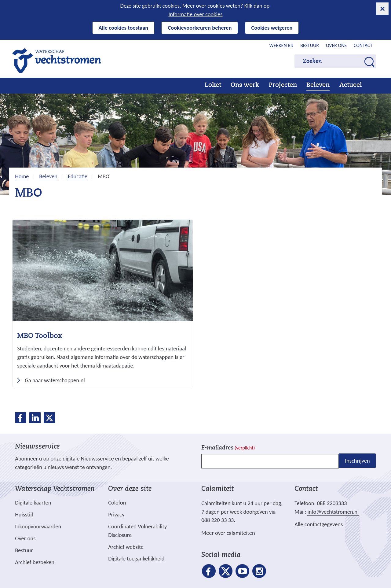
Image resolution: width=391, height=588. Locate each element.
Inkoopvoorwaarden (38, 526)
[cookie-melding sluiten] (382, 9)
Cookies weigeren (272, 28)
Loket (213, 85)
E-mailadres (228, 448)
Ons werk (245, 85)
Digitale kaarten (33, 503)
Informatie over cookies (196, 14)
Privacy (116, 514)
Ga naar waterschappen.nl (57, 380)
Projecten (283, 85)
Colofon (117, 503)
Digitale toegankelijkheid (136, 558)
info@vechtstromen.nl (333, 512)
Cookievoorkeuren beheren (200, 28)
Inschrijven (357, 461)
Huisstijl (24, 514)
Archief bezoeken (35, 562)
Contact (363, 45)
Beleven (318, 85)
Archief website (126, 547)
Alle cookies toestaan (124, 28)
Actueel (351, 85)
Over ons (336, 45)
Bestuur (310, 45)
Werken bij (281, 45)
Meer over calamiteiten (228, 533)
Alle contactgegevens (319, 524)
